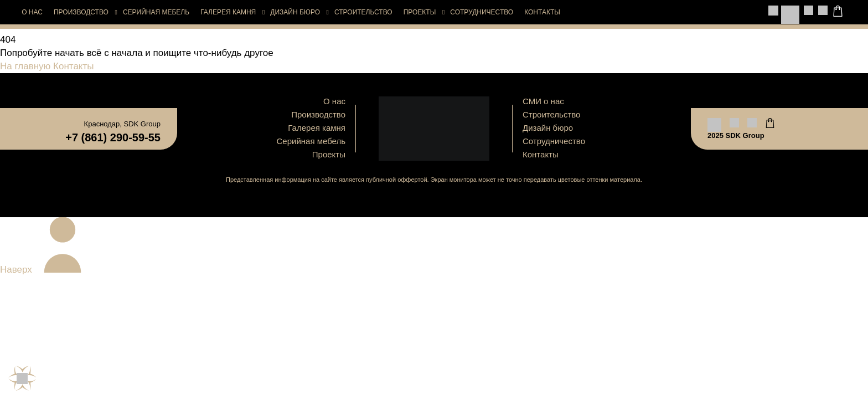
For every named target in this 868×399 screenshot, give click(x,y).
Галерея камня (228, 12)
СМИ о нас (543, 101)
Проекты (420, 12)
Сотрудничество (482, 12)
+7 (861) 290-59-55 (113, 137)
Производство (81, 12)
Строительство (363, 12)
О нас (32, 12)
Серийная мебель (156, 12)
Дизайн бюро (295, 12)
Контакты (542, 12)
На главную (25, 66)
